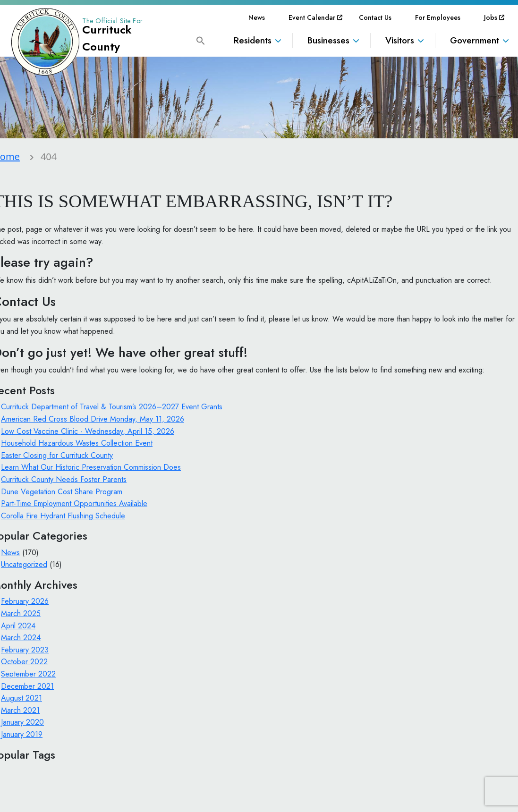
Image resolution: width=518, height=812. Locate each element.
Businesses (328, 40)
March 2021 (20, 710)
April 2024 (18, 626)
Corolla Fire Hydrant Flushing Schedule (63, 516)
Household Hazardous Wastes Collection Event (77, 443)
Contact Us (375, 17)
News (257, 17)
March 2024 (21, 638)
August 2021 (21, 698)
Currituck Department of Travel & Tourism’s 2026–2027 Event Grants (112, 407)
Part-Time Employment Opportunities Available (74, 503)
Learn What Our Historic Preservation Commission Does (91, 467)
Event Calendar (312, 17)
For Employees (438, 17)
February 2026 (25, 601)
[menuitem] (257, 17)
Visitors (400, 40)
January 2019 (22, 734)
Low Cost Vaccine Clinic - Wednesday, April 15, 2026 (88, 431)
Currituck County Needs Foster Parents (64, 479)
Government (475, 40)
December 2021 (27, 686)
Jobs (491, 17)
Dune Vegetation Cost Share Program (62, 492)
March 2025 (21, 613)
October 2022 (24, 662)
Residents (253, 40)
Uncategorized (24, 564)
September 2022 (28, 674)
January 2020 (22, 722)
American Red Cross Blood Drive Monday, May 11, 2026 (93, 419)
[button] (201, 40)
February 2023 (25, 650)
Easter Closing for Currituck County (57, 455)
